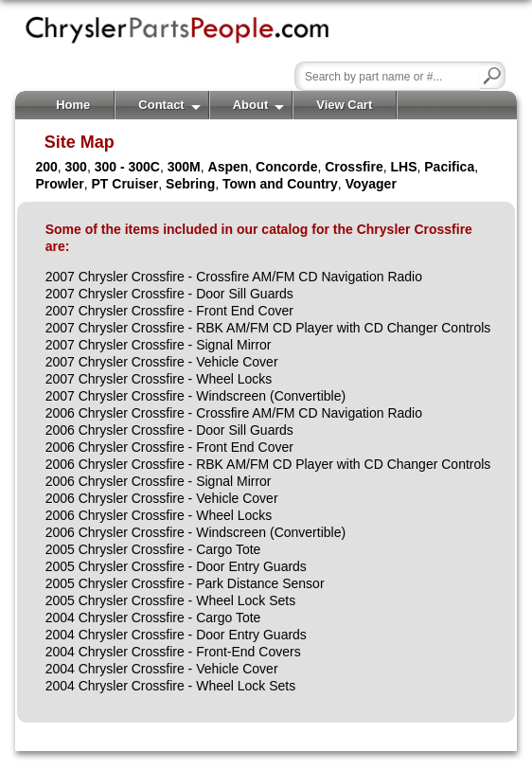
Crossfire (354, 167)
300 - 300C (127, 167)
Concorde (286, 167)
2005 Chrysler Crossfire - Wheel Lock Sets (171, 600)
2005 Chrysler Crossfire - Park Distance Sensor (185, 583)
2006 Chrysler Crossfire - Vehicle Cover (162, 498)
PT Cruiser (125, 184)
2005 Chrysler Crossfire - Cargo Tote (153, 549)
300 (76, 167)
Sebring (190, 184)
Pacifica (449, 167)
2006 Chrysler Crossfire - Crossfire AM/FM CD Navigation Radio (234, 413)
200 (46, 167)
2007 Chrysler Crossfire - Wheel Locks (159, 379)
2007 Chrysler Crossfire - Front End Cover (169, 311)
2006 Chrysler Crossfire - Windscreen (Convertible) (195, 532)
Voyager (371, 184)
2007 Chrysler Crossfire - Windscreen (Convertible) (195, 396)
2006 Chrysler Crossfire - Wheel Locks (159, 515)
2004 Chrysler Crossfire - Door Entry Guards (176, 635)
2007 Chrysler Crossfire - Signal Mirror (159, 345)
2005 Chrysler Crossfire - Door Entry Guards (176, 566)
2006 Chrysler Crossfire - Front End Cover (169, 447)
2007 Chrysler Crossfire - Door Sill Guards (169, 294)
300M (184, 167)
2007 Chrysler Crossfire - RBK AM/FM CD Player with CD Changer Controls (268, 328)
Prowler (59, 184)
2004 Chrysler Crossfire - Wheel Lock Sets (171, 686)
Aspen (229, 167)
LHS (403, 167)
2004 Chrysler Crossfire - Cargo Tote (153, 618)
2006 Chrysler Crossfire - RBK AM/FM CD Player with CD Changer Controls (268, 464)
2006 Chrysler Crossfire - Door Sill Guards (169, 430)
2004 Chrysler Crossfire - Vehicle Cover (162, 669)
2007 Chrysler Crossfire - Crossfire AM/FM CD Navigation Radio (234, 277)
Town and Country (280, 184)
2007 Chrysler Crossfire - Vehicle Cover (162, 362)
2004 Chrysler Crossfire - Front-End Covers (173, 652)
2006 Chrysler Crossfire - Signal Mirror (159, 481)
